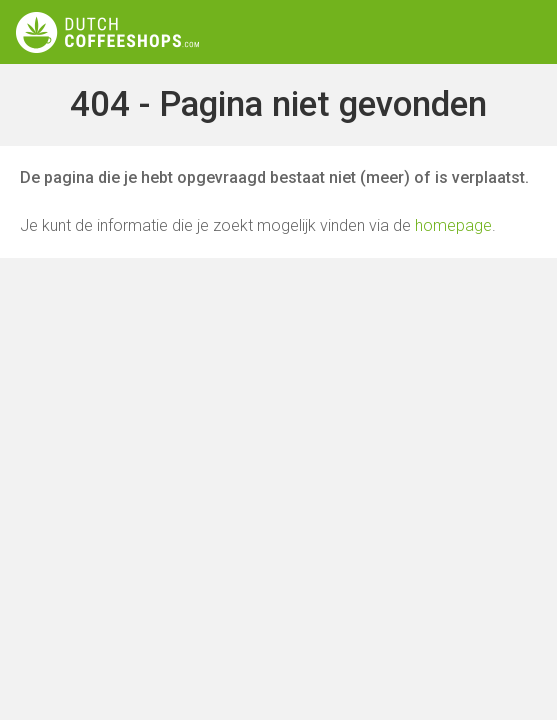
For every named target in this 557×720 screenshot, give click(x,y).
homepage (453, 225)
